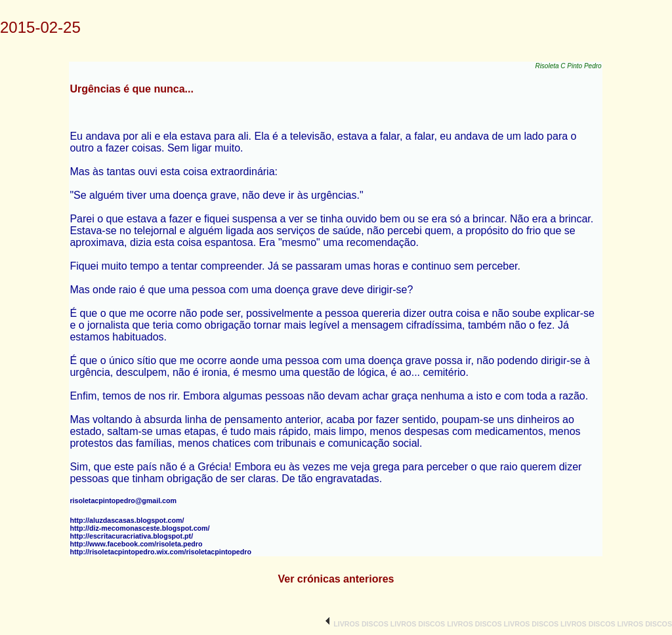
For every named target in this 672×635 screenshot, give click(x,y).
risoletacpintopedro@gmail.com (123, 501)
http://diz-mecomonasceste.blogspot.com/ (139, 528)
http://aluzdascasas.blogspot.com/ (127, 520)
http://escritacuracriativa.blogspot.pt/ (131, 536)
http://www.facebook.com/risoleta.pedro (136, 544)
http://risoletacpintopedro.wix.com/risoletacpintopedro (160, 552)
